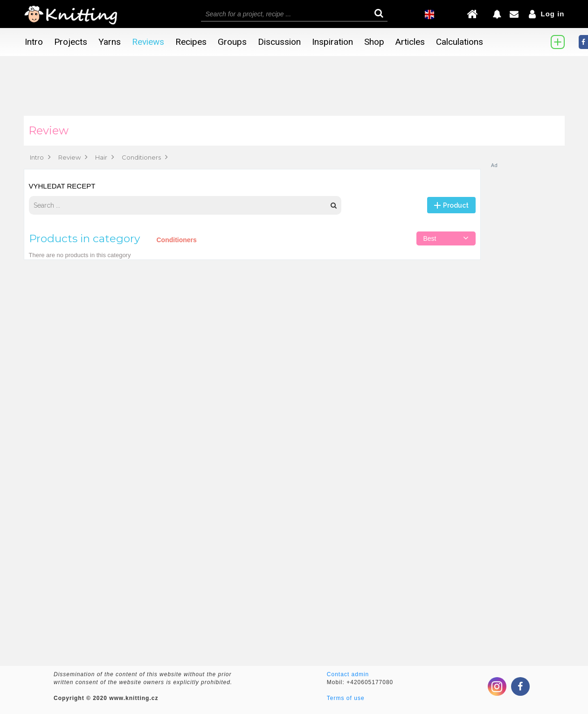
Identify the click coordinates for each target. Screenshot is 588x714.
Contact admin (348, 674)
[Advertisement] (527, 309)
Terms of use (346, 698)
